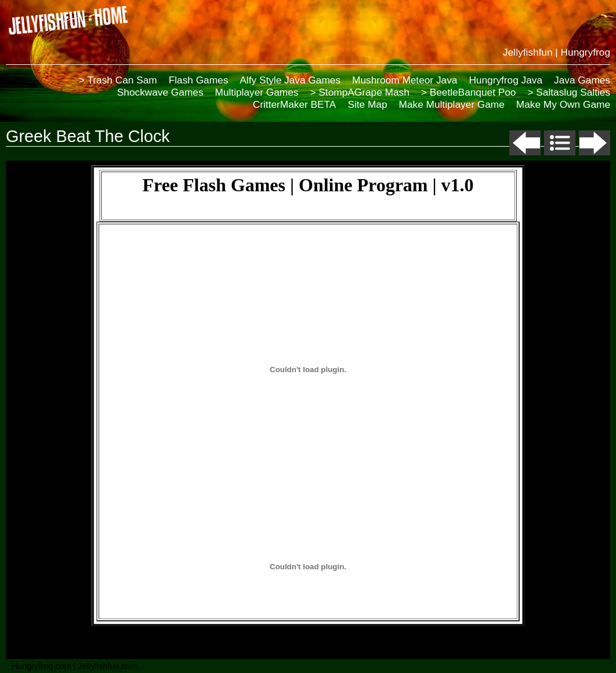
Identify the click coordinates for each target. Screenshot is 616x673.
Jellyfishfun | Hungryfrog (557, 52)
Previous (525, 143)
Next (595, 143)
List (560, 143)
